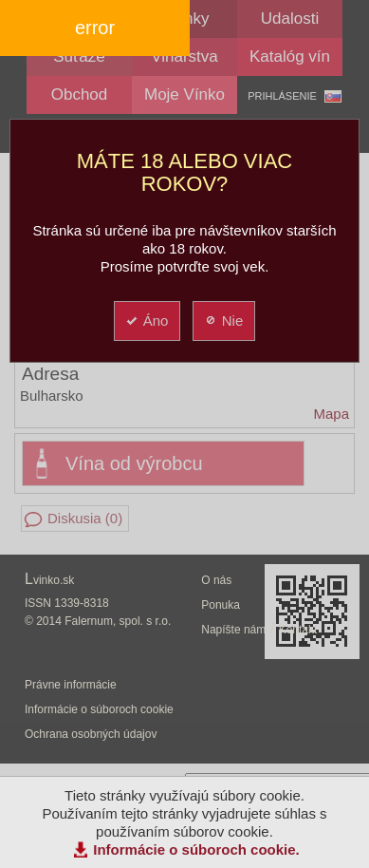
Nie (223, 321)
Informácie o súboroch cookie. (196, 849)
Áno (147, 321)
